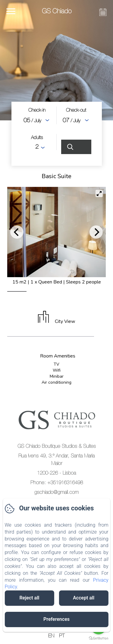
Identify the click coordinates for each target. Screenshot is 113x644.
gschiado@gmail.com (56, 492)
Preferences (56, 619)
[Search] (76, 147)
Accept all (84, 598)
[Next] (96, 232)
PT (62, 636)
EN (51, 636)
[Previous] (17, 232)
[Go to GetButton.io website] (99, 638)
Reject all (29, 598)
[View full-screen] (99, 194)
